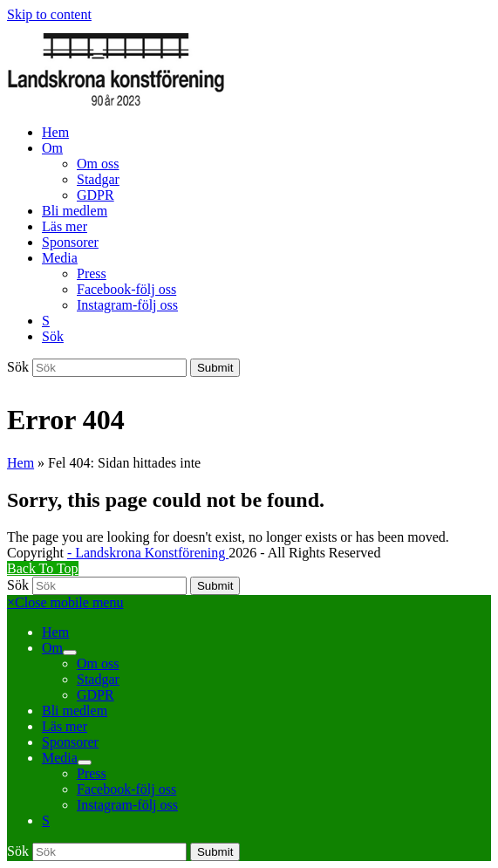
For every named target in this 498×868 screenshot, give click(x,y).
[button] (53, 336)
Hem (20, 463)
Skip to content (49, 14)
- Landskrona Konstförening (148, 553)
